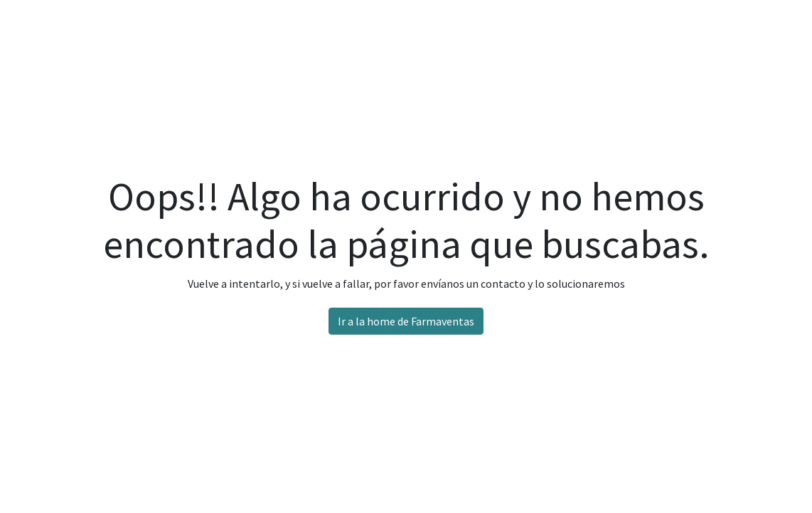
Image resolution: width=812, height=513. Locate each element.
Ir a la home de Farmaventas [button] (406, 321)
